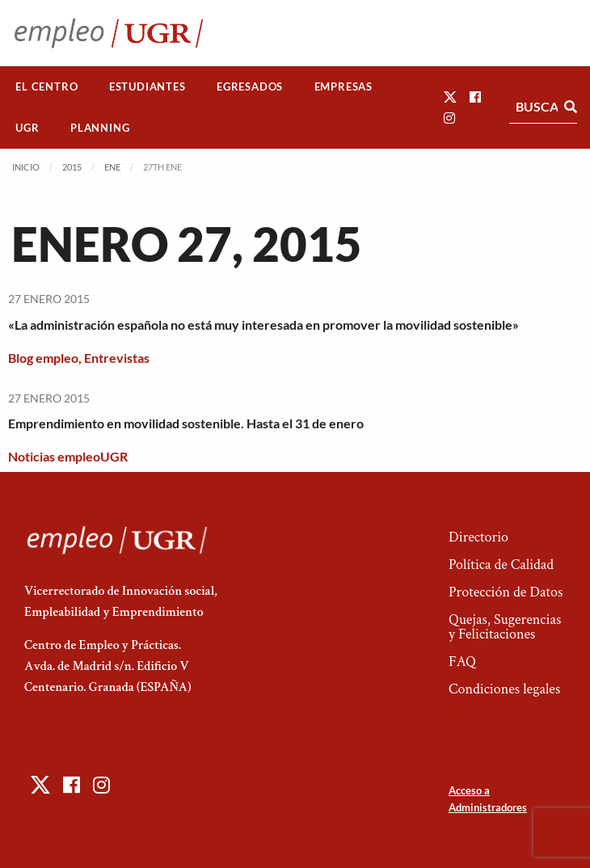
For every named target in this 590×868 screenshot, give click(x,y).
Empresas (343, 86)
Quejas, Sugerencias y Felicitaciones (505, 627)
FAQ (462, 662)
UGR (27, 128)
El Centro (46, 86)
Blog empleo (43, 358)
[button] (450, 97)
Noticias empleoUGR (68, 456)
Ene (112, 167)
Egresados (250, 86)
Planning (100, 128)
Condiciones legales (504, 689)
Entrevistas (117, 358)
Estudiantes (147, 86)
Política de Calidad (501, 565)
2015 (72, 167)
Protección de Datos (506, 592)
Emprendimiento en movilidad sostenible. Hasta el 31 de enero (186, 423)
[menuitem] (47, 87)
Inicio (26, 167)
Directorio (478, 537)
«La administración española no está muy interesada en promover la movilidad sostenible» (263, 324)
